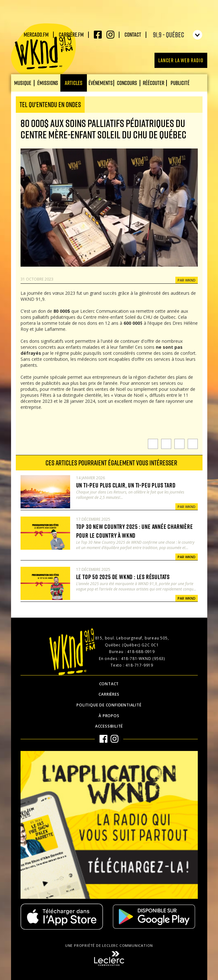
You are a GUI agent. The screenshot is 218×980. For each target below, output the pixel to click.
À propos (109, 716)
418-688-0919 (141, 652)
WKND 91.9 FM (43, 51)
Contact (133, 34)
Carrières (109, 694)
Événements (101, 83)
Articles (74, 83)
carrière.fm (71, 34)
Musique (23, 83)
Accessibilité (109, 726)
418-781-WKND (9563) (143, 659)
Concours (127, 83)
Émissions (48, 83)
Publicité (180, 83)
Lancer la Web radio (181, 60)
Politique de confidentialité (109, 705)
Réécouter (154, 83)
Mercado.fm (36, 34)
